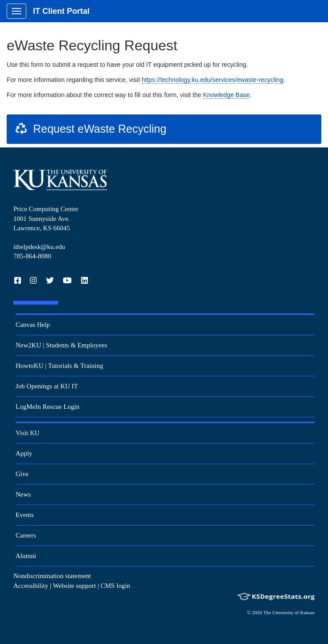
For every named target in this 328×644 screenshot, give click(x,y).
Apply (24, 453)
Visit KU (28, 433)
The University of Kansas (289, 612)
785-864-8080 (32, 256)
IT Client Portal (61, 11)
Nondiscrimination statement (52, 576)
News (23, 494)
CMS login (115, 586)
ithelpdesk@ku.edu (39, 247)
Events (25, 515)
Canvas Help (33, 325)
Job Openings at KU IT (47, 386)
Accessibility (31, 586)
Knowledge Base (226, 95)
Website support (75, 586)
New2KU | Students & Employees (61, 345)
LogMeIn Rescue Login (47, 407)
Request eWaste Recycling (90, 129)
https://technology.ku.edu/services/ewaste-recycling (213, 80)
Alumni (26, 556)
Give (22, 474)
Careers (26, 535)
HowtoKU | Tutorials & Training (59, 366)
